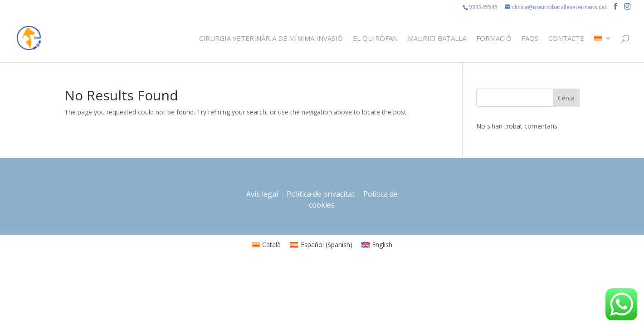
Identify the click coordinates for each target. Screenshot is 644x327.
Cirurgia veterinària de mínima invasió (271, 39)
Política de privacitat (321, 194)
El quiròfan (375, 39)
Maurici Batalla (437, 39)
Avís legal (263, 194)
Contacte (566, 39)
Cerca (566, 98)
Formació (494, 39)
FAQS (530, 39)
